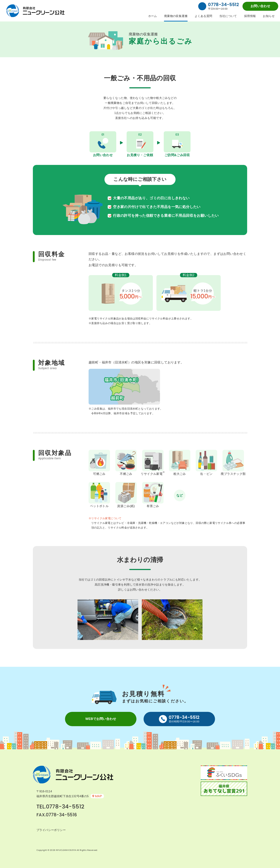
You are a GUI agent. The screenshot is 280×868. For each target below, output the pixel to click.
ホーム (153, 16)
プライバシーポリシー (51, 830)
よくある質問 (203, 16)
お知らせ (269, 16)
